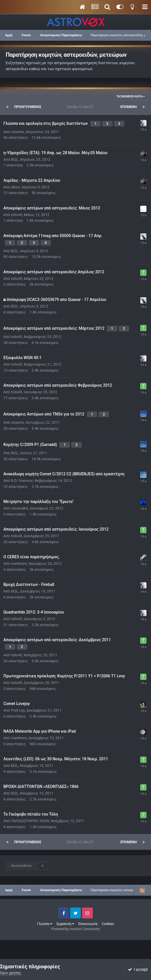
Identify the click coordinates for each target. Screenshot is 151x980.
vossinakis (20, 508)
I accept (138, 969)
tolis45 (17, 215)
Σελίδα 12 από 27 (81, 107)
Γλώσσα (45, 924)
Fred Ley (18, 710)
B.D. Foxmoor (22, 481)
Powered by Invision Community (76, 929)
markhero (19, 564)
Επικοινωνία (88, 924)
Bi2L (15, 159)
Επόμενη (129, 107)
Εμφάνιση (65, 924)
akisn (15, 187)
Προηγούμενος (28, 107)
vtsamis (18, 132)
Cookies (108, 924)
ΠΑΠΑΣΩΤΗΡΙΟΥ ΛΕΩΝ (30, 821)
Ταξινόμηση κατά (131, 96)
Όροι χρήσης (11, 973)
